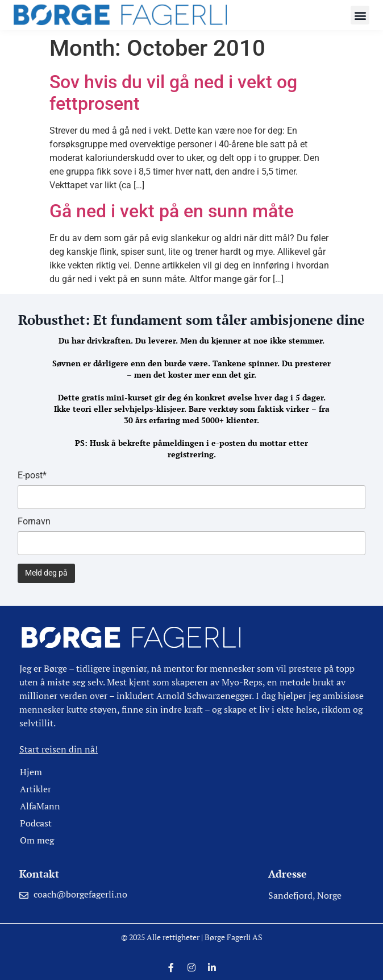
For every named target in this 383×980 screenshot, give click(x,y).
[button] (360, 15)
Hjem (31, 772)
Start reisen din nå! (59, 749)
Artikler (36, 789)
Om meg (37, 840)
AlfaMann (40, 806)
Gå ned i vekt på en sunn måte (172, 211)
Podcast (36, 823)
